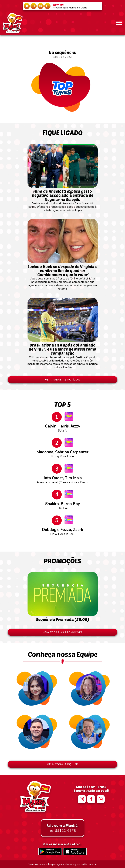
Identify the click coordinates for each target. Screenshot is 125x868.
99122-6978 (63, 828)
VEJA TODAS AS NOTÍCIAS (63, 380)
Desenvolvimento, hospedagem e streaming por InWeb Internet (63, 864)
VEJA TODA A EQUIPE (62, 764)
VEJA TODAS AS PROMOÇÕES (63, 632)
